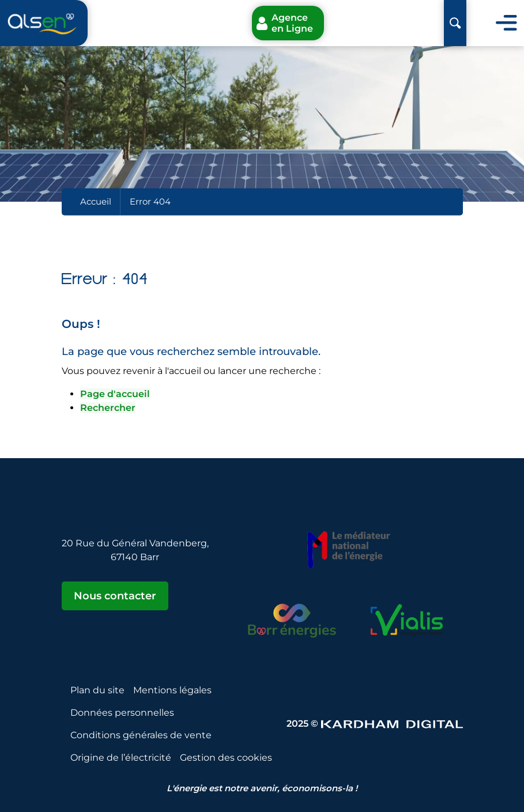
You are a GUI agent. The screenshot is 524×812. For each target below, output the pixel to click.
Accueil (96, 201)
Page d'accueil (115, 394)
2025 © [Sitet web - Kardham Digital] (375, 724)
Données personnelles (122, 713)
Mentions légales (172, 690)
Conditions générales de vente (141, 735)
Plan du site (97, 690)
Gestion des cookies (226, 758)
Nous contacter (115, 596)
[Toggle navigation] (506, 23)
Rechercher (108, 408)
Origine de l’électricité (121, 758)
